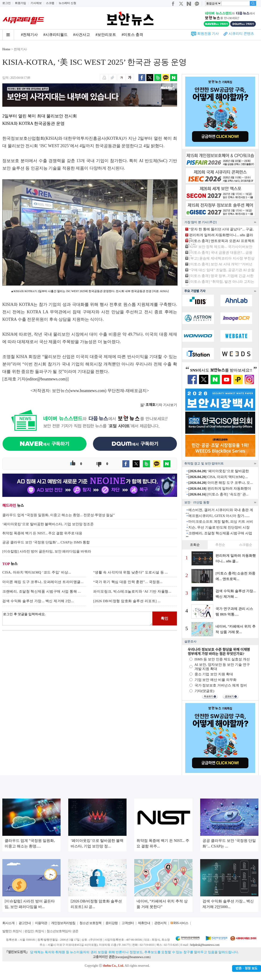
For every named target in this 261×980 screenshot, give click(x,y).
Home (6, 49)
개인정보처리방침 (63, 923)
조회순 (195, 545)
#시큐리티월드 (55, 35)
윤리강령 (112, 923)
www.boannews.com (88, 391)
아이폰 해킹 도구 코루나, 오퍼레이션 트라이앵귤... (43, 582)
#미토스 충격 (132, 35)
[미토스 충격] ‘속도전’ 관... (218, 494)
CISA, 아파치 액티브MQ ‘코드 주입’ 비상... (37, 572)
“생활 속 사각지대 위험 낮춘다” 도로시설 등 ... (130, 572)
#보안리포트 (106, 35)
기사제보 (36, 3)
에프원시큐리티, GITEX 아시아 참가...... (219, 516)
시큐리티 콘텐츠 (241, 34)
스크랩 (50, 3)
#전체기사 (29, 35)
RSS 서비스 (181, 923)
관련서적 (160, 923)
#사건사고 (82, 35)
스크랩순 (246, 545)
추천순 (220, 545)
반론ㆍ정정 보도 (247, 968)
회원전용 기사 (208, 34)
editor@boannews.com (47, 379)
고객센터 (128, 923)
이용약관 (41, 923)
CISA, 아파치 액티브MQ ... (218, 477)
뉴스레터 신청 (67, 3)
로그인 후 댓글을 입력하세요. (77, 618)
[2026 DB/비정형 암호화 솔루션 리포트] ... (127, 601)
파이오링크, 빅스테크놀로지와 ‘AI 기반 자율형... (132, 591)
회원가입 (21, 3)
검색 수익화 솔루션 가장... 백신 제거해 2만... (38, 601)
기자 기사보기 (159, 405)
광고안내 (25, 923)
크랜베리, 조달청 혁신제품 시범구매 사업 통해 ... (42, 591)
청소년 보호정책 (90, 923)
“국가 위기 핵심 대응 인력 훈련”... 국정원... (128, 582)
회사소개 (8, 923)
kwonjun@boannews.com (132, 957)
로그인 (7, 3)
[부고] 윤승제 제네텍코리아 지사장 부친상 (222, 258)
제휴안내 (144, 923)
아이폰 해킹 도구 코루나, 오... (220, 483)
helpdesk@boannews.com (205, 945)
